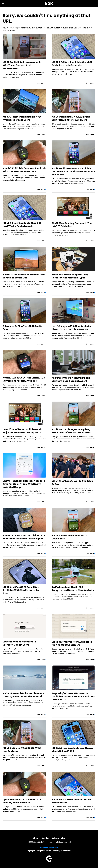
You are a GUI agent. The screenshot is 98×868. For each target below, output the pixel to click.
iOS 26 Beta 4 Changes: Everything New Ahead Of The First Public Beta (71, 431)
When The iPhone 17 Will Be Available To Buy (72, 483)
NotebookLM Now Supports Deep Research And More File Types (70, 276)
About (36, 838)
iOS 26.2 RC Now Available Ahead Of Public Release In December (72, 64)
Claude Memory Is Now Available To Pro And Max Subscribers (72, 643)
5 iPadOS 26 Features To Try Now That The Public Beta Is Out (24, 276)
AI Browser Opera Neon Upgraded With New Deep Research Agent (71, 379)
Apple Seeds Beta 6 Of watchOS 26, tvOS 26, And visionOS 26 (22, 801)
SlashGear (67, 851)
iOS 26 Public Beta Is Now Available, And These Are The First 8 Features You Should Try (73, 171)
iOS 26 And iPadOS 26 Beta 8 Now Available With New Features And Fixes (22, 590)
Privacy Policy (59, 838)
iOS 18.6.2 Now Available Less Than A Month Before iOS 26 (72, 750)
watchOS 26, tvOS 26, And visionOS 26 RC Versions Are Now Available (24, 379)
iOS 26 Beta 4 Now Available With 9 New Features (71, 801)
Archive (45, 838)
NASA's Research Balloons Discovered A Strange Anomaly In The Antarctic (24, 695)
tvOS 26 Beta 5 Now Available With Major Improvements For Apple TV (22, 431)
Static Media (38, 842)
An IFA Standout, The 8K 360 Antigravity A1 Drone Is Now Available (73, 589)
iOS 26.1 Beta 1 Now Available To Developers (69, 537)
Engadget (31, 851)
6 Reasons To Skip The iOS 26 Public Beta (22, 328)
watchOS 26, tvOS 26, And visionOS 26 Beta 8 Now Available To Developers (24, 537)
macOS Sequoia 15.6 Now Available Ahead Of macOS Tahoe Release (72, 328)
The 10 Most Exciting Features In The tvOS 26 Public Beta (72, 225)
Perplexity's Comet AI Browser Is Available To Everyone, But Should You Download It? (73, 696)
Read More (41, 83)
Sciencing (57, 851)
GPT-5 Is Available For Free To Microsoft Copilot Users (19, 643)
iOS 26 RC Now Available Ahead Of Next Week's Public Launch (22, 225)
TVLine (48, 851)
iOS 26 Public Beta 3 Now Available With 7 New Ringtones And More (71, 118)
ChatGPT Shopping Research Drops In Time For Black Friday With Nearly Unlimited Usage (24, 484)
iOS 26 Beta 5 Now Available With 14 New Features (23, 749)
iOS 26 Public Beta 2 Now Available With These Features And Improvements (22, 65)
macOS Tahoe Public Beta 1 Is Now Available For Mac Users (22, 118)
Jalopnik (40, 851)
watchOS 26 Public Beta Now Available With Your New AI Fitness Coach (24, 170)
